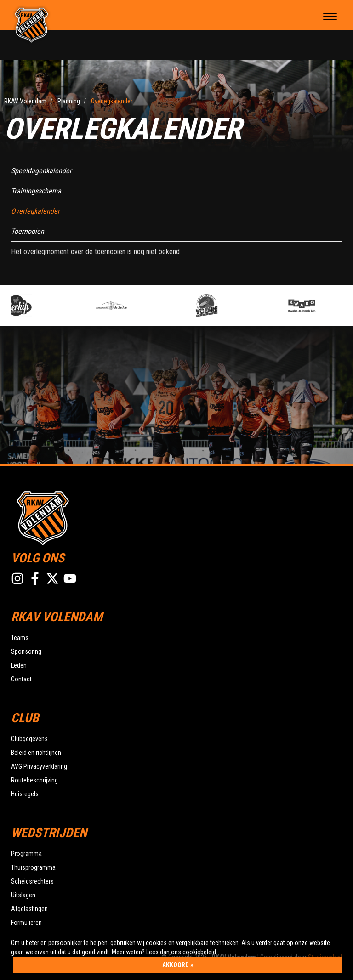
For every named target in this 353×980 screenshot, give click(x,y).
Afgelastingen (29, 909)
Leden (19, 665)
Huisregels (25, 794)
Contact (21, 679)
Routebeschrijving (34, 780)
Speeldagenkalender (41, 171)
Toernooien (28, 231)
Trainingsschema (36, 191)
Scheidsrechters (32, 881)
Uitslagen (23, 895)
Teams (20, 638)
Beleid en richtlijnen (36, 753)
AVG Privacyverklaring (39, 766)
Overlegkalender (35, 211)
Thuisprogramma (33, 867)
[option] (50, 306)
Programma (26, 854)
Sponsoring (26, 651)
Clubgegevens (29, 739)
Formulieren (26, 923)
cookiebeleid (199, 952)
